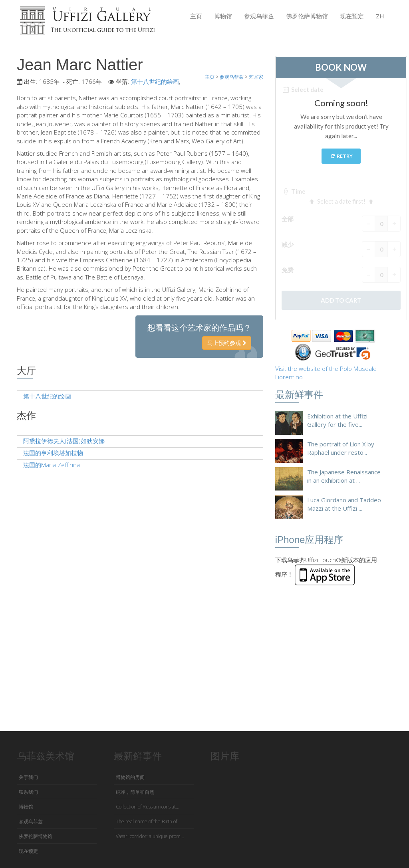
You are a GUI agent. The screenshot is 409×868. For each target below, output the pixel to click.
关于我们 (28, 777)
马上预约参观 (227, 343)
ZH (380, 16)
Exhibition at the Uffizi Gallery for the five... (337, 420)
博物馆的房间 (130, 777)
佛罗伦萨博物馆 (307, 16)
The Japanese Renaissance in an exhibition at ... (344, 476)
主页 (196, 16)
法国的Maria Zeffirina (52, 465)
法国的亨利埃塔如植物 (53, 453)
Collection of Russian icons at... (148, 807)
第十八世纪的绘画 (155, 81)
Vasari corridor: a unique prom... (150, 836)
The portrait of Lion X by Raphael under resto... (341, 448)
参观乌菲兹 (259, 16)
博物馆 (223, 16)
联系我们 (28, 792)
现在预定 (352, 16)
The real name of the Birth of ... (149, 821)
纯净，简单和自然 (135, 792)
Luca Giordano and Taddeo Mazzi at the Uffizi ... (344, 504)
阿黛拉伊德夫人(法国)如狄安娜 (64, 441)
